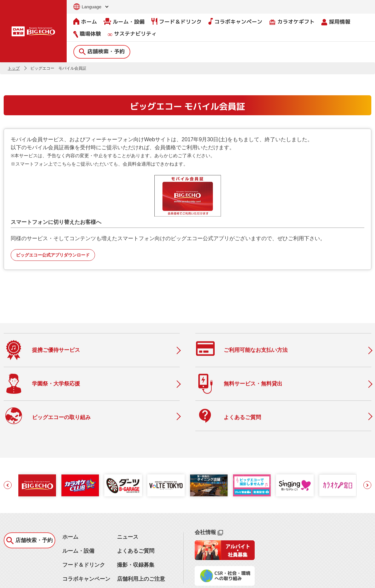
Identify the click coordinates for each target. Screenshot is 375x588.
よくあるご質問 (136, 520)
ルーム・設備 (124, 21)
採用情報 (336, 21)
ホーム (85, 21)
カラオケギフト (292, 21)
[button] (8, 454)
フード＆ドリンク (176, 21)
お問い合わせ (16, 579)
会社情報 (209, 502)
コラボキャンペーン (235, 21)
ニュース (128, 506)
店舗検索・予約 (102, 51)
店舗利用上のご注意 (141, 548)
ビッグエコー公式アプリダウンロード (53, 255)
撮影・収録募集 (136, 534)
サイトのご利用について (56, 579)
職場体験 (87, 33)
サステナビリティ (132, 34)
